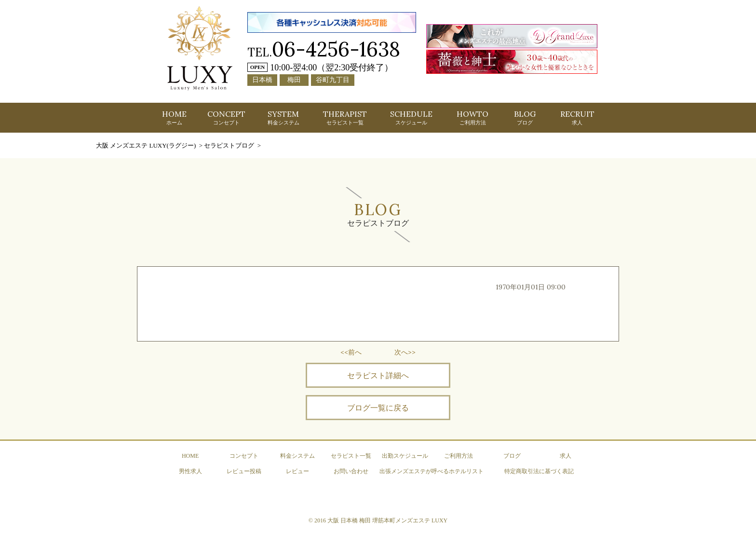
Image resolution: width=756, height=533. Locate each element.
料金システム (297, 456)
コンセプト (244, 456)
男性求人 (190, 471)
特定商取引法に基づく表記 (539, 471)
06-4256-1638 (336, 49)
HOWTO (472, 117)
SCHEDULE (411, 117)
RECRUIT (577, 117)
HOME (174, 117)
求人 (566, 456)
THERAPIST (345, 117)
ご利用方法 (459, 456)
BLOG (525, 117)
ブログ (512, 456)
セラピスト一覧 (351, 456)
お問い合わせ (351, 471)
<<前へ (351, 352)
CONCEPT (226, 117)
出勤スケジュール (405, 456)
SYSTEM (283, 117)
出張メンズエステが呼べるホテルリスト (432, 471)
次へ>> (405, 352)
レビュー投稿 (244, 471)
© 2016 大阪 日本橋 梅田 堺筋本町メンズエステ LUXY (378, 520)
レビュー (297, 471)
